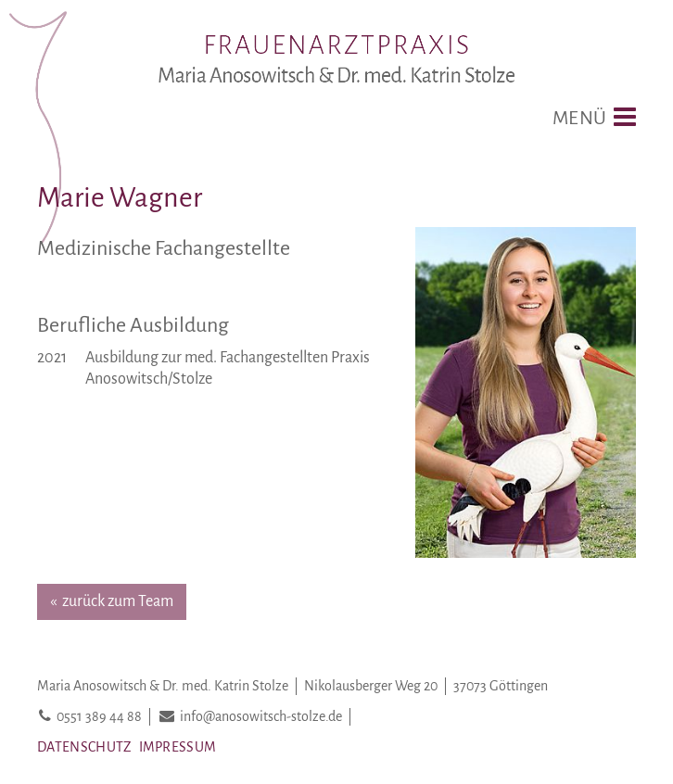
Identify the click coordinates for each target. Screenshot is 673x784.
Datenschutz (84, 747)
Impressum (178, 747)
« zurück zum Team (112, 601)
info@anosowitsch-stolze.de (261, 716)
